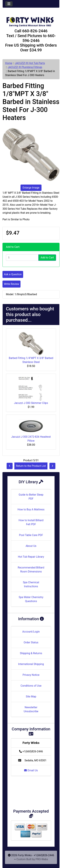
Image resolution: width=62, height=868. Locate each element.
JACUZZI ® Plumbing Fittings (25, 67)
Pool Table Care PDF (31, 535)
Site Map (31, 697)
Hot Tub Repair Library (31, 557)
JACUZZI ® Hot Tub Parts (30, 63)
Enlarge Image (31, 188)
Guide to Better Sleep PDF (31, 497)
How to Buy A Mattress (31, 509)
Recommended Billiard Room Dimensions (31, 570)
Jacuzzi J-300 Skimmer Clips (31, 403)
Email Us (31, 770)
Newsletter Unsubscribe (31, 709)
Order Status (31, 642)
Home (9, 63)
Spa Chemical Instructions (31, 584)
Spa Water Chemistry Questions (31, 599)
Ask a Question (13, 274)
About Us (31, 546)
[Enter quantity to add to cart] (22, 258)
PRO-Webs (42, 859)
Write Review (11, 284)
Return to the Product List (31, 466)
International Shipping (31, 664)
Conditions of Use (31, 686)
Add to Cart (47, 258)
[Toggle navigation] (9, 4)
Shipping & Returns (31, 653)
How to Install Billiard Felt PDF (31, 522)
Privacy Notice (31, 675)
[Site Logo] (31, 20)
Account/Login (31, 632)
